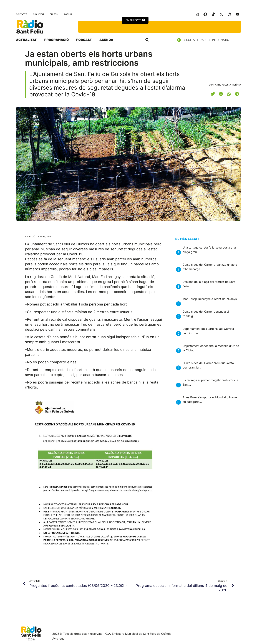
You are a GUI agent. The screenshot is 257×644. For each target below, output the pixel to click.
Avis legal (59, 638)
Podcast (84, 40)
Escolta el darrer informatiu (204, 40)
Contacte (21, 14)
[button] (147, 40)
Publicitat (38, 14)
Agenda (68, 14)
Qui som (54, 14)
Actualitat (26, 40)
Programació (56, 40)
